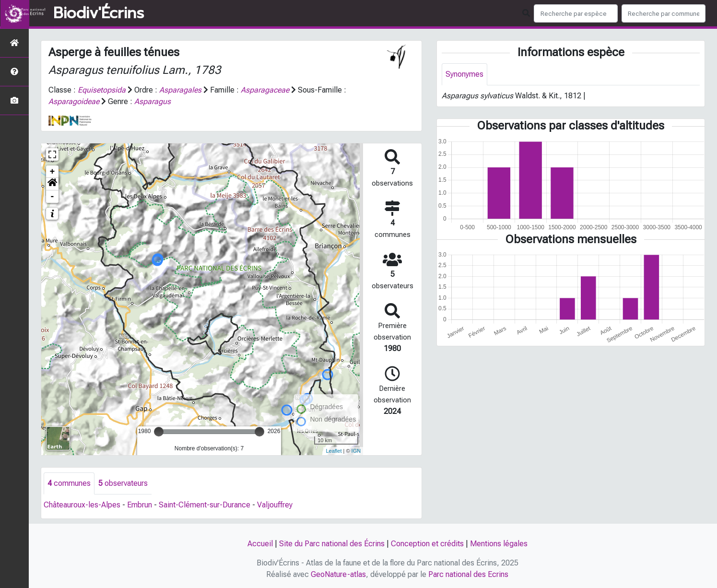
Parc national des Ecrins (468, 574)
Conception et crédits (427, 544)
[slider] (159, 432)
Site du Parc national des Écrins (332, 544)
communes (69, 483)
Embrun (140, 505)
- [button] (53, 197)
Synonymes (464, 74)
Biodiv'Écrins (99, 13)
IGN (356, 451)
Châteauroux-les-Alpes (82, 505)
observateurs (123, 483)
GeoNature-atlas (338, 574)
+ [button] (53, 172)
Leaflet (334, 451)
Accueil (260, 544)
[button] (52, 184)
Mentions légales (499, 544)
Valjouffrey (275, 505)
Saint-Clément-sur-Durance (205, 505)
